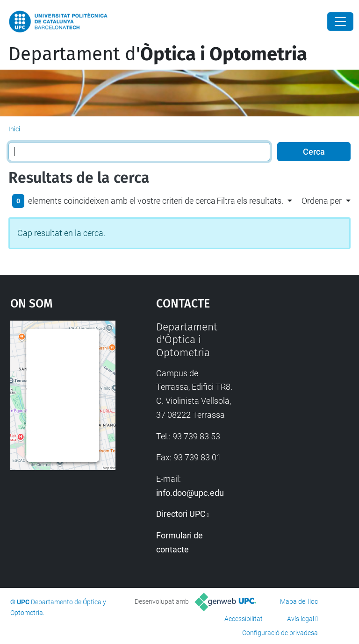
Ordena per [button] (322, 201)
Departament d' (158, 54)
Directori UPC (181, 514)
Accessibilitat (244, 619)
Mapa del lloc (299, 601)
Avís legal (301, 619)
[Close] (340, 21)
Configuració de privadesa (280, 633)
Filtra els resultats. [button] (250, 201)
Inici (14, 129)
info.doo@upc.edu (190, 493)
